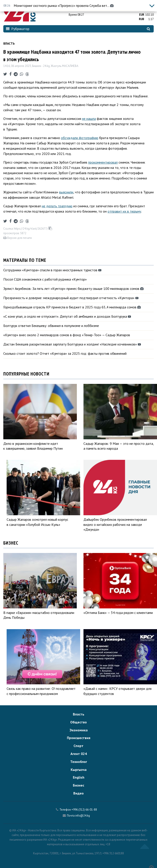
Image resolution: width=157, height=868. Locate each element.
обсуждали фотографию (80, 138)
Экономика (79, 730)
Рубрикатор (18, 29)
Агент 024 (79, 754)
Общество (78, 722)
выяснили (66, 192)
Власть (9, 43)
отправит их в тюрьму (124, 211)
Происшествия (79, 738)
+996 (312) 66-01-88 (84, 810)
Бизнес (78, 785)
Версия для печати (18, 238)
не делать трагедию (57, 206)
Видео (78, 793)
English (79, 777)
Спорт (78, 746)
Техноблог (79, 762)
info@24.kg (83, 816)
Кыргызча (79, 770)
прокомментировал (103, 162)
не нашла (89, 119)
